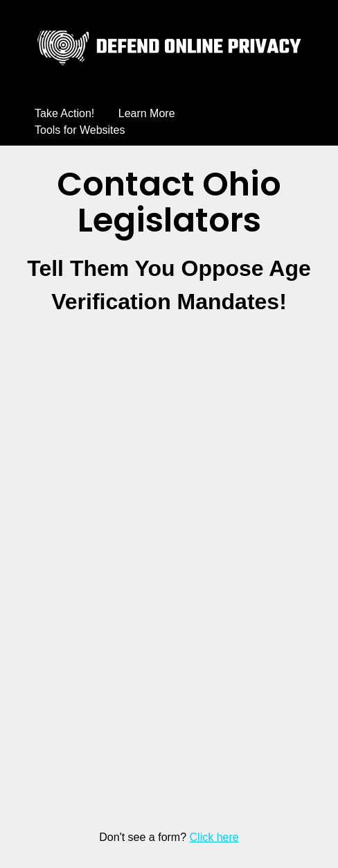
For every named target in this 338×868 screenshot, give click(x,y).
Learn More (147, 113)
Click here (214, 837)
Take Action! (64, 113)
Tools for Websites (80, 130)
